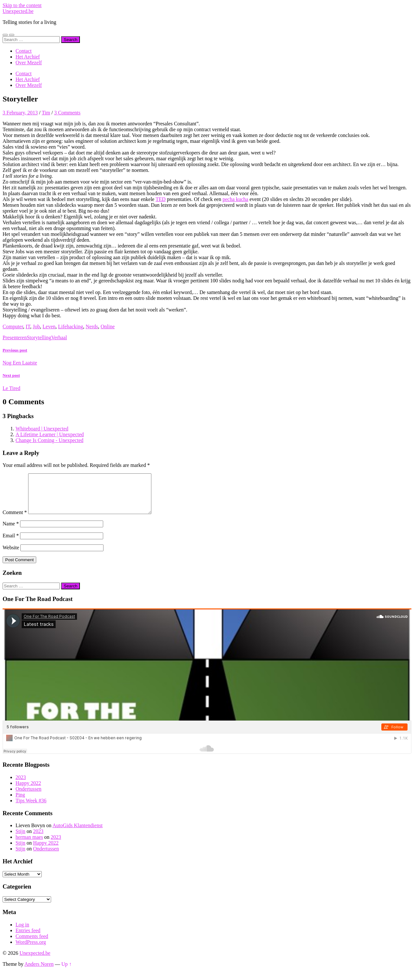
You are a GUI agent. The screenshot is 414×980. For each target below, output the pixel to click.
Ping (20, 802)
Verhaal (59, 337)
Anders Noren (39, 972)
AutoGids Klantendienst (77, 833)
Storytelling (39, 337)
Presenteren (15, 337)
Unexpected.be (18, 11)
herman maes (29, 845)
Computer (13, 327)
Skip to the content (22, 5)
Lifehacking (71, 327)
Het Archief (28, 57)
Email (11, 543)
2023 (21, 785)
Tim (46, 113)
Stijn (20, 839)
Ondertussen (28, 797)
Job (36, 327)
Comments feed (32, 944)
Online (108, 327)
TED (161, 199)
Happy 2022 (28, 791)
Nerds (92, 327)
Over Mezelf (29, 63)
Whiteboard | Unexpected (42, 429)
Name (11, 531)
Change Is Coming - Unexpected (49, 440)
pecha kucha (235, 199)
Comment (15, 520)
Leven (49, 327)
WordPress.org (31, 950)
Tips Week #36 (31, 808)
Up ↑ (67, 972)
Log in (22, 932)
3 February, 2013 (20, 113)
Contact (24, 51)
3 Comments (67, 113)
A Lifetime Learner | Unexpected (50, 434)
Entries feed (28, 938)
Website (11, 555)
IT (28, 327)
